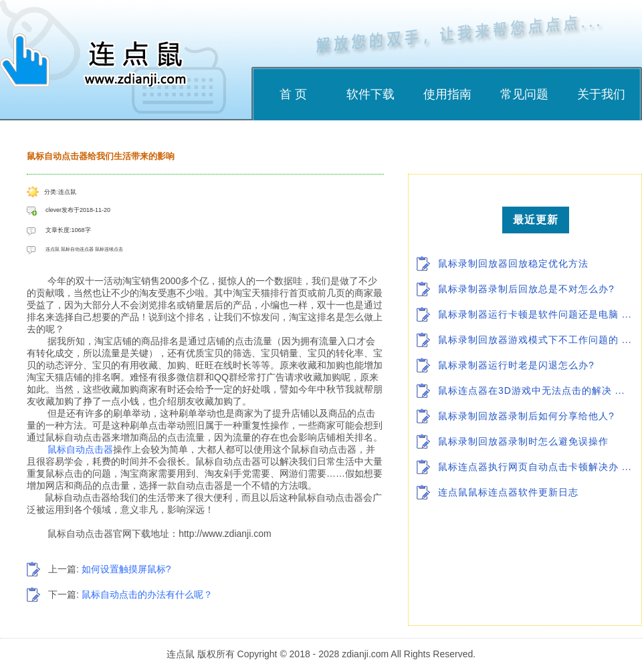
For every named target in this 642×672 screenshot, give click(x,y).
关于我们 (601, 94)
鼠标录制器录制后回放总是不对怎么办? (526, 289)
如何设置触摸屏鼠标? (126, 569)
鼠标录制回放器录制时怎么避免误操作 (523, 441)
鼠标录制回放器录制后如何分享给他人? (526, 416)
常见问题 (524, 94)
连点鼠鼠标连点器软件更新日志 (508, 492)
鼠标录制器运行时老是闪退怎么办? (516, 365)
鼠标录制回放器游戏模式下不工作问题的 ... (535, 340)
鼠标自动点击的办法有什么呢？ (147, 594)
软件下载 (370, 94)
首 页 (293, 94)
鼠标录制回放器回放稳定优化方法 (513, 263)
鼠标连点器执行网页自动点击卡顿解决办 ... (535, 467)
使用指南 (447, 94)
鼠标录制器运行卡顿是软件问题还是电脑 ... (535, 314)
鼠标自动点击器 (80, 449)
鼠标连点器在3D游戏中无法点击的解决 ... (531, 390)
